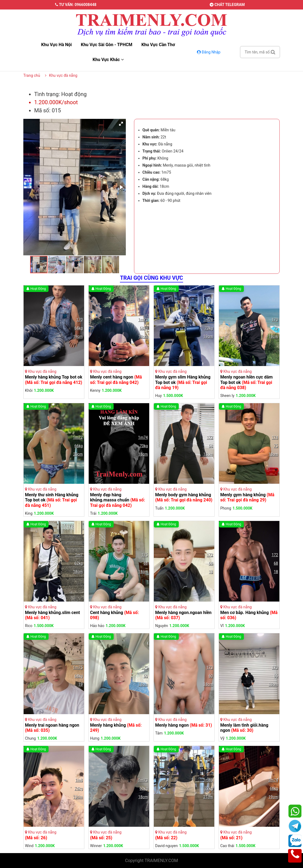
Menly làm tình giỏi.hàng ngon (244, 728)
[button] (121, 124)
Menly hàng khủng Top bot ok (54, 380)
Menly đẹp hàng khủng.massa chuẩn (117, 500)
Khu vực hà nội (57, 45)
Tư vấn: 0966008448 (76, 5)
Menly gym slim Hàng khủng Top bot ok (183, 382)
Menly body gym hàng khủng (184, 497)
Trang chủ (32, 75)
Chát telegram (227, 5)
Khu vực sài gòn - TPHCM (107, 45)
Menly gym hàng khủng (247, 497)
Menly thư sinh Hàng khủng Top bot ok (52, 500)
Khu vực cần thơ (158, 45)
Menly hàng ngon (184, 725)
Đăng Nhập (209, 52)
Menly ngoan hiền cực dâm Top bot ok (246, 382)
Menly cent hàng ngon (116, 380)
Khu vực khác (108, 60)
